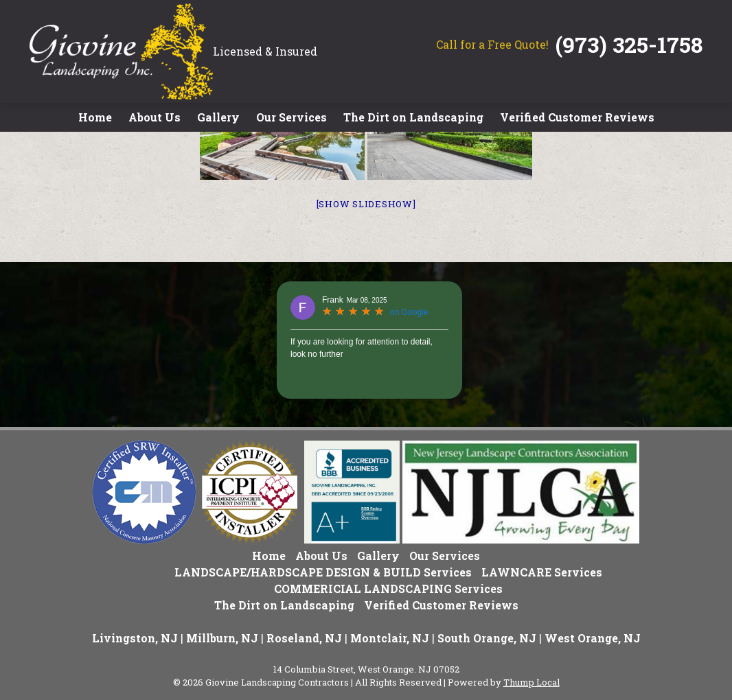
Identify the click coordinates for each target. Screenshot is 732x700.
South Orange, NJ (487, 638)
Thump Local (531, 682)
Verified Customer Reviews (577, 117)
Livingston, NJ (135, 638)
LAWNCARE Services (542, 572)
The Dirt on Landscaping (413, 117)
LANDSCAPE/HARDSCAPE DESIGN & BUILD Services (323, 572)
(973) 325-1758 (629, 44)
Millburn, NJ (222, 638)
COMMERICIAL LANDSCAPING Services (388, 588)
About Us (155, 117)
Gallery (218, 117)
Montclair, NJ (390, 638)
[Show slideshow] (366, 204)
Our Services (291, 117)
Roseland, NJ (304, 638)
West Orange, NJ (593, 638)
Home (95, 117)
